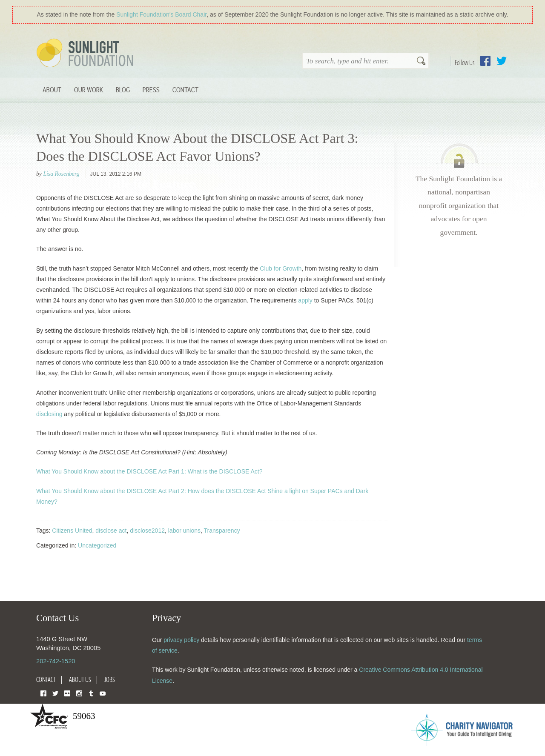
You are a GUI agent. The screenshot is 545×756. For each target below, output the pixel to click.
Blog (123, 90)
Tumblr (91, 693)
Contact (185, 90)
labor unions (184, 531)
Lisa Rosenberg (61, 174)
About (52, 90)
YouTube (103, 693)
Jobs (110, 679)
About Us (80, 679)
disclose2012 (147, 531)
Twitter (502, 61)
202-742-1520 (56, 661)
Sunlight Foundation (86, 54)
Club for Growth (281, 268)
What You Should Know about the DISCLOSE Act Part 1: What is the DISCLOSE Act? (149, 471)
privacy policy (181, 640)
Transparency (222, 531)
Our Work (89, 90)
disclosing (49, 414)
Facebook (485, 61)
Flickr (67, 693)
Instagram (79, 693)
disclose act (111, 531)
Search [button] (421, 62)
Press (151, 90)
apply (305, 300)
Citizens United (72, 531)
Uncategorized (97, 545)
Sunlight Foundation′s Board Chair (161, 14)
